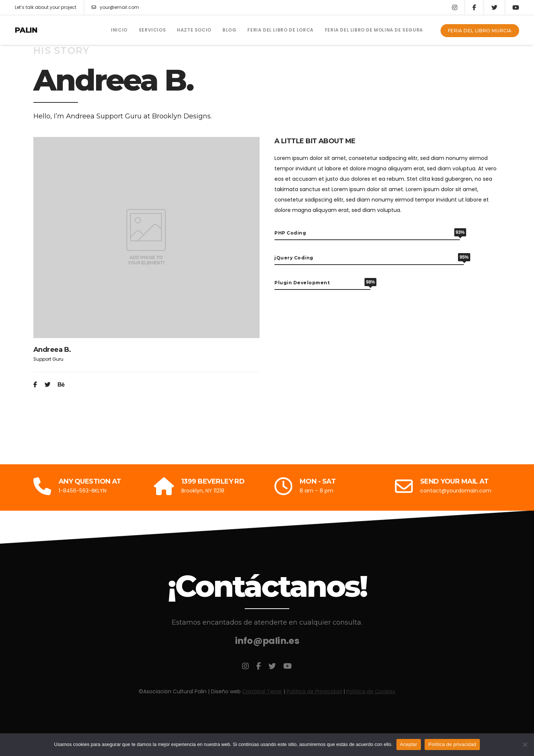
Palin (26, 30)
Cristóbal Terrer (262, 691)
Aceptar (409, 744)
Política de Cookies (371, 691)
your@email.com (115, 7)
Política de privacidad (452, 744)
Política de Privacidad (314, 691)
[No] (525, 744)
